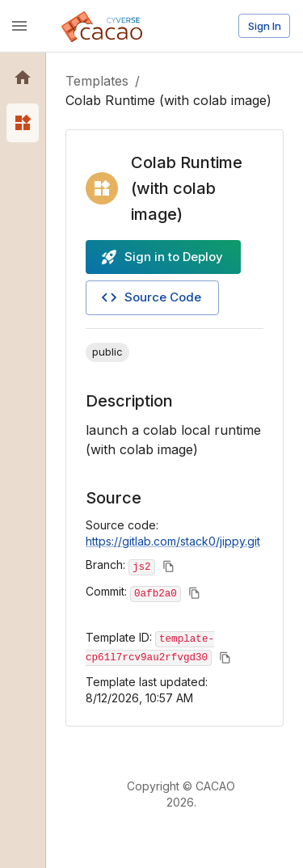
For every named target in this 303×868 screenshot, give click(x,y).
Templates (97, 81)
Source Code (151, 297)
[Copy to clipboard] (168, 566)
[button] (23, 78)
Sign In (265, 26)
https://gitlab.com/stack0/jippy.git (173, 541)
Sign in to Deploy (162, 257)
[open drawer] (19, 26)
